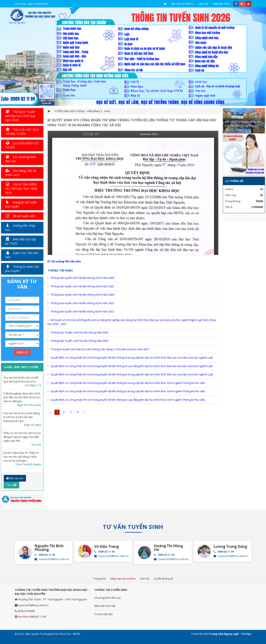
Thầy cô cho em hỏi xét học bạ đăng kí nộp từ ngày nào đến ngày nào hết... (22, 437)
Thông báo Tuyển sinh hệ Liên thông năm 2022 (80, 341)
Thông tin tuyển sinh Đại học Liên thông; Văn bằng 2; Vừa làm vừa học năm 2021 (100, 349)
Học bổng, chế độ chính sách (21, 173)
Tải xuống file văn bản (64, 261)
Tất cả (11, 485)
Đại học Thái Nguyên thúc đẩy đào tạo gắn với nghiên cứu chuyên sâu (243, 126)
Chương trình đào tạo (108, 598)
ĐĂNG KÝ (22, 352)
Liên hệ (203, 4)
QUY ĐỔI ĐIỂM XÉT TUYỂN (22, 145)
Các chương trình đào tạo (20, 159)
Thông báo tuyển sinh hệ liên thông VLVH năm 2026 (82, 278)
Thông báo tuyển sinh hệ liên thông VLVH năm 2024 (82, 295)
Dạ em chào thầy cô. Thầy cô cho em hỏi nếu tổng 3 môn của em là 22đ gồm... (21, 457)
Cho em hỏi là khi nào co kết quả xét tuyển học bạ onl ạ (21, 379)
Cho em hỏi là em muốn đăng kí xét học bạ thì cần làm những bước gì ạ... (21, 417)
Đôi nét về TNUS (183, 4)
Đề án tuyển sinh (20, 216)
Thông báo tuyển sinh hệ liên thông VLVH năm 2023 (82, 303)
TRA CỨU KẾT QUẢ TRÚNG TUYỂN (22, 132)
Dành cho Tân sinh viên (22, 255)
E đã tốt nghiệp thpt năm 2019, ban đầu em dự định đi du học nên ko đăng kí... (22, 397)
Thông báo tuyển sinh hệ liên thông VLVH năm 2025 (82, 286)
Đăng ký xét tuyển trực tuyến (21, 204)
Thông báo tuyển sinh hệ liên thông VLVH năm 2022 (82, 311)
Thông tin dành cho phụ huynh (22, 269)
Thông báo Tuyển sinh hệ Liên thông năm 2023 (80, 332)
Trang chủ (99, 579)
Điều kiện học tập (105, 606)
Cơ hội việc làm (104, 614)
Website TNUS (222, 4)
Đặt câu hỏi (15, 478)
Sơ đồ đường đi (163, 579)
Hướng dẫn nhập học (20, 228)
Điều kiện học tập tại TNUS (21, 241)
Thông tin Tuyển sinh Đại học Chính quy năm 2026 (20, 116)
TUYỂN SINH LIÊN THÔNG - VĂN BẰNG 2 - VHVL (83, 111)
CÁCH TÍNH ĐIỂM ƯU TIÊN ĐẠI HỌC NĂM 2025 (21, 189)
